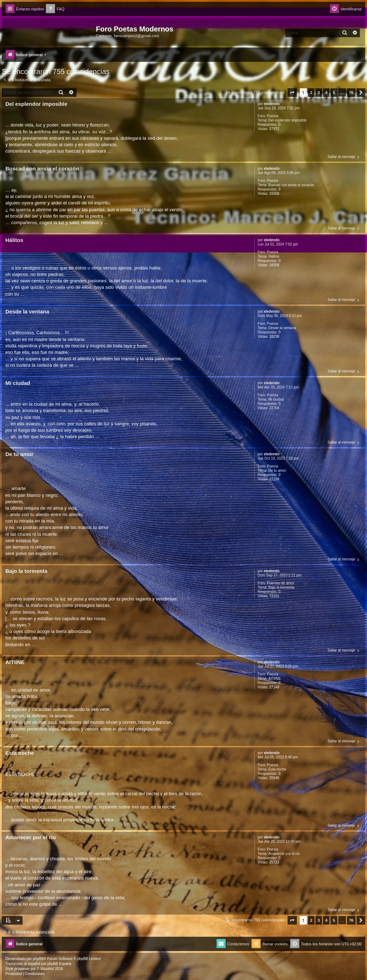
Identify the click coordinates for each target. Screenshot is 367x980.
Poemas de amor (280, 583)
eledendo (271, 104)
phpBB (38, 959)
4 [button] (326, 93)
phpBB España (59, 964)
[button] (292, 93)
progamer (22, 969)
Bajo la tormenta (281, 587)
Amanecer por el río (284, 854)
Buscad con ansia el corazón (291, 185)
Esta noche (277, 769)
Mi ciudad (276, 399)
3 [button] (319, 93)
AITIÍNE (275, 679)
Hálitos (274, 256)
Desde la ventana (282, 328)
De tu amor (277, 471)
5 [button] (334, 93)
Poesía (272, 116)
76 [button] (351, 93)
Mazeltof (47, 969)
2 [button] (311, 93)
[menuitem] (55, 9)
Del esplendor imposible (287, 120)
